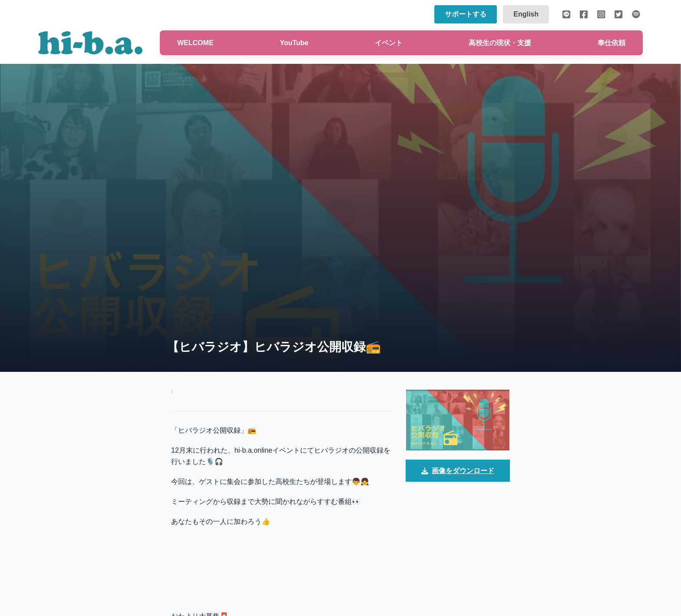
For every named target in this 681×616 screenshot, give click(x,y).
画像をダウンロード (458, 471)
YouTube (294, 43)
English (526, 14)
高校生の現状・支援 (500, 43)
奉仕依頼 (612, 43)
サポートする (466, 14)
